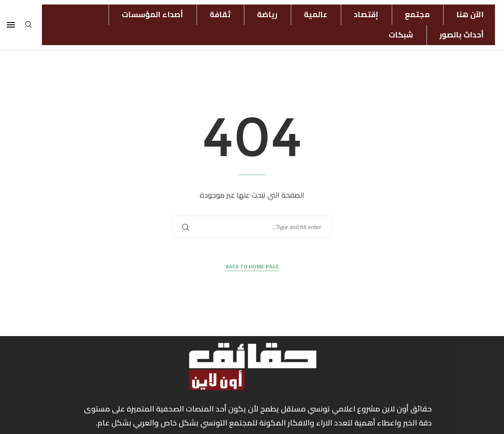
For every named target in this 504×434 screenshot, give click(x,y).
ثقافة (220, 14)
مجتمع (417, 14)
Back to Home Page (252, 267)
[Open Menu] (11, 25)
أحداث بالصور (462, 35)
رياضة (267, 14)
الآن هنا (470, 14)
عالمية (316, 14)
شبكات (401, 35)
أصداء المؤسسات (152, 14)
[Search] (28, 27)
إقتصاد (366, 14)
